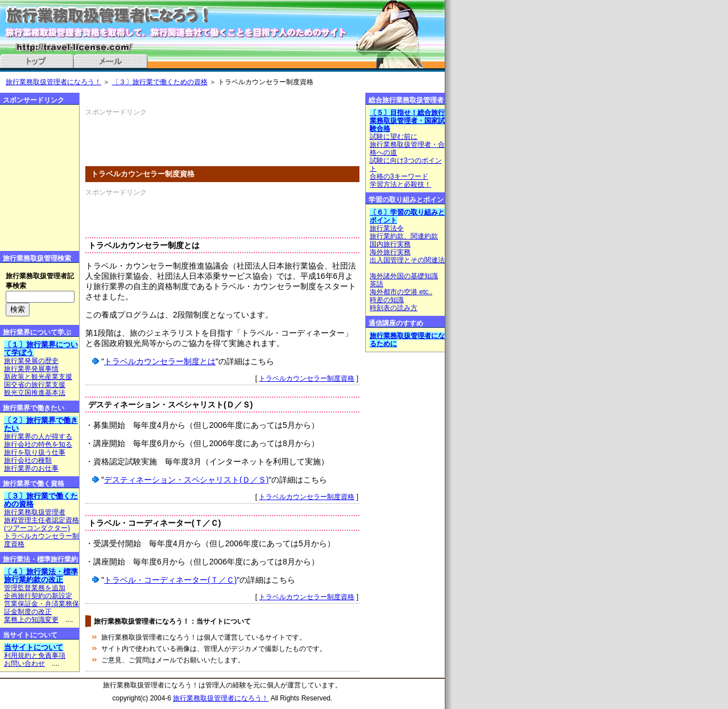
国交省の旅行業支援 (35, 385)
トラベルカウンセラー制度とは (160, 361)
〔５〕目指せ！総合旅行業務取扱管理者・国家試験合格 (407, 121)
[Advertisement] (218, 134)
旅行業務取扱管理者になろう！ (53, 82)
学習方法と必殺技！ (400, 184)
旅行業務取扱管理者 (35, 512)
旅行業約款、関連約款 (404, 236)
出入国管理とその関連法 (407, 260)
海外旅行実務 (390, 252)
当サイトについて (34, 647)
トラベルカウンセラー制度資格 (307, 378)
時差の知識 (387, 300)
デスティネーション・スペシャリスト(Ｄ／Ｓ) (186, 480)
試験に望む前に (394, 137)
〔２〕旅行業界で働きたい (41, 424)
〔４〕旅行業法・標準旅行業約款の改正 (41, 576)
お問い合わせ (24, 663)
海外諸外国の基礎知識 (404, 276)
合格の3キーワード (399, 176)
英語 (377, 284)
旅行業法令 (387, 228)
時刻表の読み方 (394, 308)
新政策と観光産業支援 (38, 377)
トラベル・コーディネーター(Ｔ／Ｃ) (170, 580)
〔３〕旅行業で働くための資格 (160, 82)
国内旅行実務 (390, 244)
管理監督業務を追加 (35, 588)
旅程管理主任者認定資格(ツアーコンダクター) (42, 524)
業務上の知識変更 (31, 620)
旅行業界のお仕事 (31, 468)
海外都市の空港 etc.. (401, 292)
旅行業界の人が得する (38, 436)
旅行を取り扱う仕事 (35, 452)
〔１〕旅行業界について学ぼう (41, 349)
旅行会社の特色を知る (38, 444)
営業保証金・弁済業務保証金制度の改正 (42, 608)
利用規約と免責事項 (35, 656)
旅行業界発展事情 (31, 369)
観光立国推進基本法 (35, 393)
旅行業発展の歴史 (31, 361)
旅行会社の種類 (28, 460)
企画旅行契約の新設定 (38, 596)
